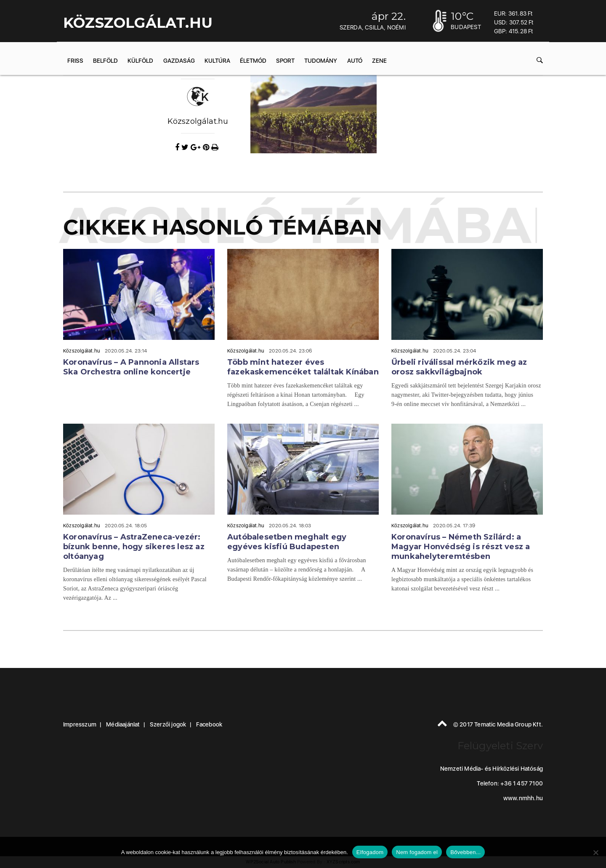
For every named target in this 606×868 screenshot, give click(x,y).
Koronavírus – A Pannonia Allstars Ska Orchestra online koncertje (131, 367)
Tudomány (321, 61)
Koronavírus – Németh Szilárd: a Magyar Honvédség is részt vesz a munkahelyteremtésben (461, 547)
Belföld (105, 61)
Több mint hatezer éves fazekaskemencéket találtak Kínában (303, 367)
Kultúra (217, 61)
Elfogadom (370, 852)
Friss (75, 61)
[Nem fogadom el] (595, 852)
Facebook (209, 724)
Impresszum (80, 724)
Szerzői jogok (168, 724)
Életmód (253, 61)
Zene (379, 61)
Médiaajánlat (123, 724)
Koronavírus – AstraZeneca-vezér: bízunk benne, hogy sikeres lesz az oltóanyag (134, 547)
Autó (355, 61)
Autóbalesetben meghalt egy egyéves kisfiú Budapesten (287, 542)
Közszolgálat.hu (198, 121)
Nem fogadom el (417, 852)
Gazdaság (179, 61)
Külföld (140, 61)
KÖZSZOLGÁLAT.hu (138, 23)
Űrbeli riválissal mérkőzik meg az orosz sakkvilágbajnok (459, 367)
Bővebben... (465, 852)
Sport (285, 61)
